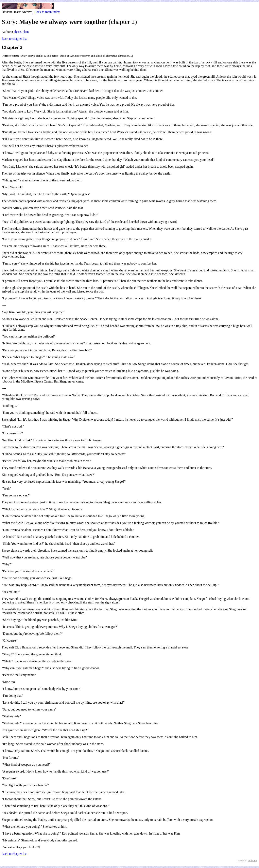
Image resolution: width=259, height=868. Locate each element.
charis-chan (21, 32)
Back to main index (47, 12)
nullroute (253, 860)
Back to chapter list (14, 39)
